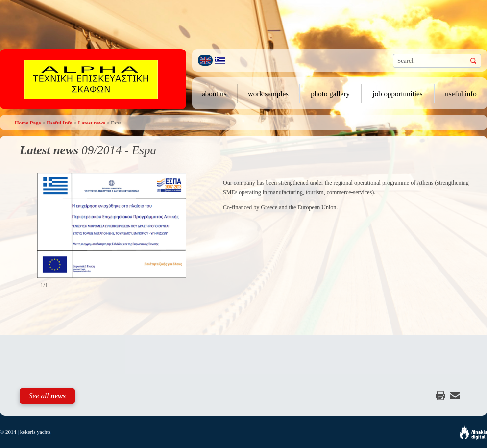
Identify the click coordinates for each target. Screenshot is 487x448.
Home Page (28, 123)
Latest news (91, 123)
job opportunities (398, 94)
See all (47, 396)
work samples (268, 94)
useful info (461, 94)
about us (214, 94)
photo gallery (330, 94)
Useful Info (59, 123)
